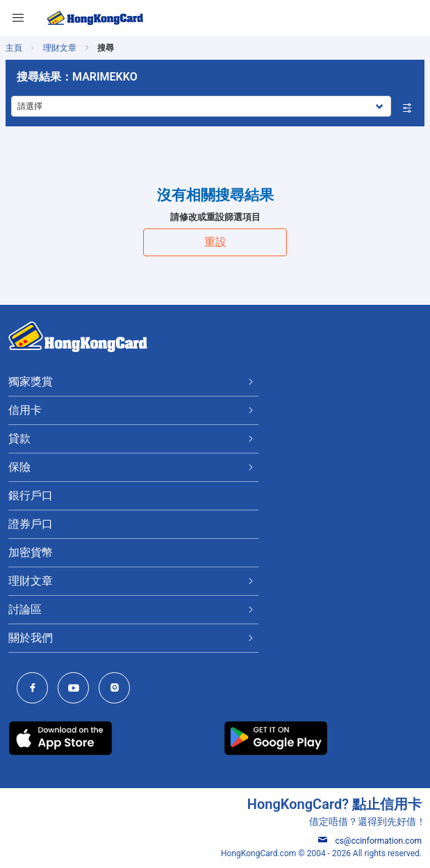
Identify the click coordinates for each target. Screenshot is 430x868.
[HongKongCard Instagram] (118, 689)
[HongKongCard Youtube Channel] (77, 689)
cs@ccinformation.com (370, 841)
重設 (215, 242)
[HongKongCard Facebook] (36, 689)
